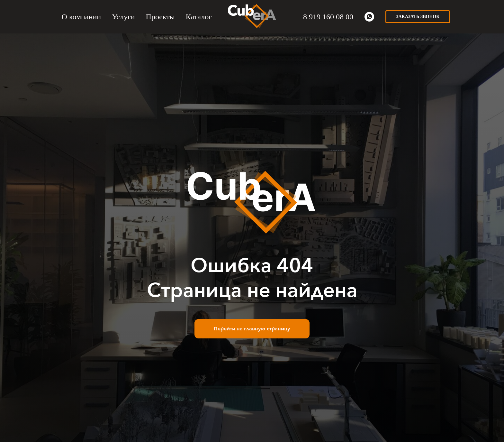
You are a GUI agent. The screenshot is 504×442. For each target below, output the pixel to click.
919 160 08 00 (330, 17)
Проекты (160, 17)
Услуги (123, 17)
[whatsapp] (369, 17)
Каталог (199, 17)
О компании (81, 17)
